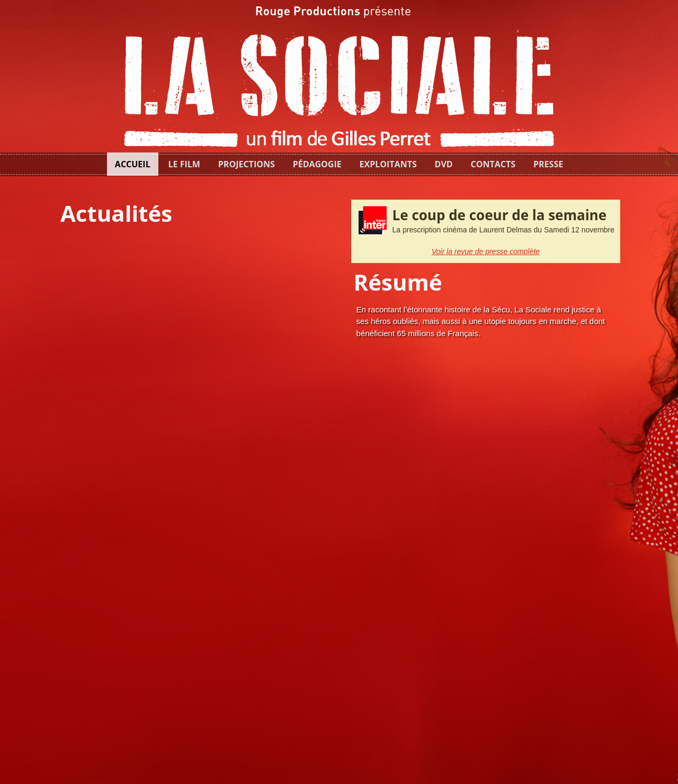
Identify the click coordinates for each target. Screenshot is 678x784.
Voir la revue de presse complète (486, 251)
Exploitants (388, 164)
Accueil (133, 164)
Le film (184, 164)
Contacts (493, 164)
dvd (444, 164)
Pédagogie (317, 164)
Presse (548, 164)
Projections (247, 164)
